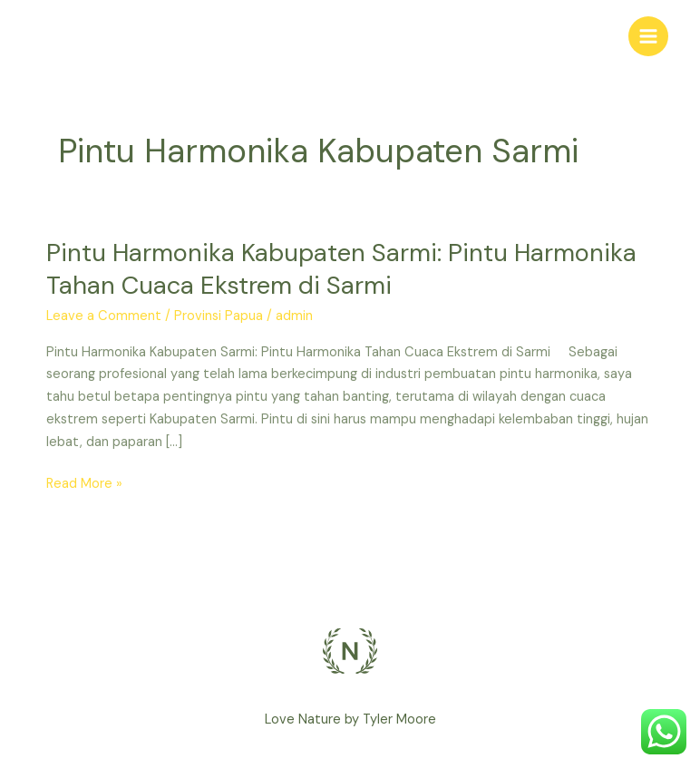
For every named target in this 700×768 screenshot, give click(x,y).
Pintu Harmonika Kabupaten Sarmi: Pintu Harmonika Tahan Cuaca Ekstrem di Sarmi (341, 269)
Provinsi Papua (219, 316)
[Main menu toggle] (648, 36)
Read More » (84, 483)
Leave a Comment (104, 316)
